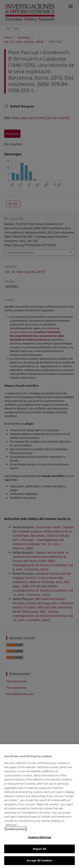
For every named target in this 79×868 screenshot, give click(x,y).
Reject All (39, 849)
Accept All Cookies (39, 860)
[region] (39, 806)
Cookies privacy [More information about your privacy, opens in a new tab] (16, 829)
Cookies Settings (39, 837)
